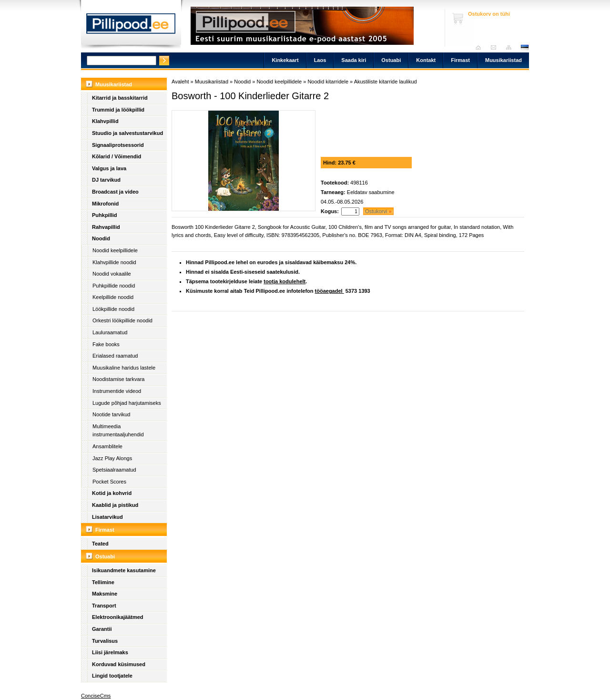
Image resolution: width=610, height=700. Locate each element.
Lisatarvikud (107, 517)
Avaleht (481, 47)
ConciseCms (96, 696)
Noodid (101, 238)
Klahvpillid (105, 121)
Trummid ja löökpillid (118, 110)
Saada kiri (496, 47)
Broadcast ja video (115, 192)
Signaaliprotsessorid (118, 145)
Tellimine (103, 582)
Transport (104, 606)
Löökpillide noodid (113, 309)
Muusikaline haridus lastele (124, 368)
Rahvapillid (106, 227)
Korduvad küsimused (119, 664)
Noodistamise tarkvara (118, 379)
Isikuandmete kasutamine (124, 570)
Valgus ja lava (109, 168)
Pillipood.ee (131, 26)
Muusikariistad (503, 60)
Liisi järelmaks (110, 652)
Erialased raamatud (115, 356)
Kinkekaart (285, 60)
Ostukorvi (378, 211)
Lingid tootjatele (112, 676)
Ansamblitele (107, 446)
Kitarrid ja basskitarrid (120, 98)
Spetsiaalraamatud (114, 470)
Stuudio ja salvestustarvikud (127, 133)
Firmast (460, 60)
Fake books (106, 344)
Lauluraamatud (110, 332)
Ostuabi (391, 60)
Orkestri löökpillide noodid (122, 320)
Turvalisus (105, 641)
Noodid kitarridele (328, 82)
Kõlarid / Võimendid (117, 156)
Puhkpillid (105, 215)
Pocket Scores (109, 482)
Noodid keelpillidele (115, 250)
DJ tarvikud (106, 180)
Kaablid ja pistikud (115, 505)
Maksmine (105, 594)
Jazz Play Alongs (112, 458)
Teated (100, 544)
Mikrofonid (105, 204)
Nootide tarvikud (112, 414)
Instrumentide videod (117, 391)
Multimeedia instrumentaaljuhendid (118, 431)
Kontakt (426, 60)
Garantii (102, 629)
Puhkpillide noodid (114, 286)
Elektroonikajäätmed (118, 617)
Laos (320, 60)
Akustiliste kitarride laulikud (386, 82)
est (524, 47)
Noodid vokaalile (112, 274)
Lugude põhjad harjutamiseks (127, 403)
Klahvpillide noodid (114, 262)
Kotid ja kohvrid (112, 493)
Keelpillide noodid (113, 297)
